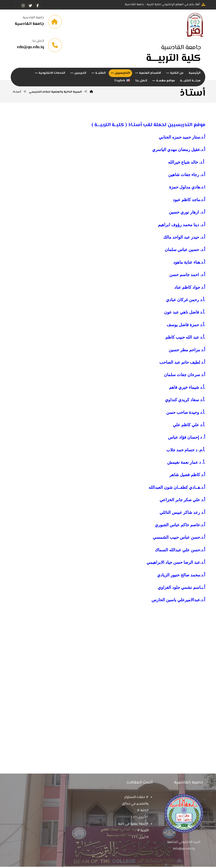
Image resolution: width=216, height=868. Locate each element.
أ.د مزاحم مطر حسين (187, 354)
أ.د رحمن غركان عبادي (185, 303)
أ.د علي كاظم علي (189, 429)
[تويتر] (30, 6)
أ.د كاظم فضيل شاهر (187, 479)
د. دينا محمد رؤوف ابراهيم (180, 228)
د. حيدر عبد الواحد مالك (183, 241)
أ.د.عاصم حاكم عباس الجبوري (180, 529)
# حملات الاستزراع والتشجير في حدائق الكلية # (135, 808)
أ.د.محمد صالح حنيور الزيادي (181, 579)
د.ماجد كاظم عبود (188, 203)
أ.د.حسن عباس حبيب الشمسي (178, 541)
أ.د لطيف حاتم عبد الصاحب (182, 366)
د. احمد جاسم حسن (186, 279)
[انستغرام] (23, 6)
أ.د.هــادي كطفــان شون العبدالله (176, 491)
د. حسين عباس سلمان (184, 254)
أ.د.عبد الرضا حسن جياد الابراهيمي (176, 566)
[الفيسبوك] (38, 6)
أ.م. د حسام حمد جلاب (185, 454)
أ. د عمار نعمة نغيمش (186, 466)
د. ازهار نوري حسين (186, 216)
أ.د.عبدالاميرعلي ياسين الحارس (178, 604)
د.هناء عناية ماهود (188, 266)
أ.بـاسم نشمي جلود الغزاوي (181, 591)
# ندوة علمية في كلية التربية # (133, 831)
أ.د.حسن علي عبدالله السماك (180, 554)
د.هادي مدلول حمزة (186, 191)
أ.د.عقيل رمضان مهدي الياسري (179, 153)
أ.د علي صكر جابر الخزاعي (182, 504)
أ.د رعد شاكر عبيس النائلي (182, 516)
